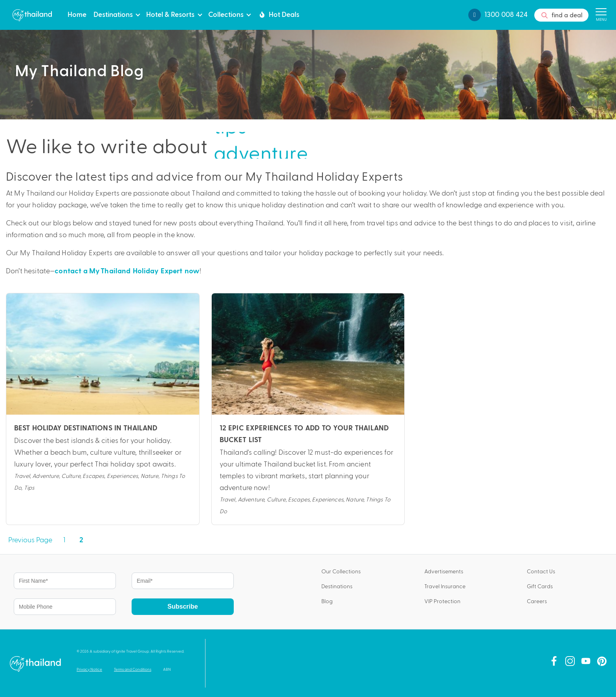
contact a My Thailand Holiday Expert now (127, 271)
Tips (29, 487)
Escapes (93, 476)
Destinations (113, 14)
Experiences (123, 476)
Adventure (45, 476)
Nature (149, 476)
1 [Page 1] (64, 539)
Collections (226, 14)
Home (77, 14)
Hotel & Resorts (170, 14)
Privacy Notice (89, 669)
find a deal (561, 15)
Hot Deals (278, 14)
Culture (71, 476)
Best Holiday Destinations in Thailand (86, 428)
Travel (22, 476)
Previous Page (30, 539)
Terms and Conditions (133, 669)
